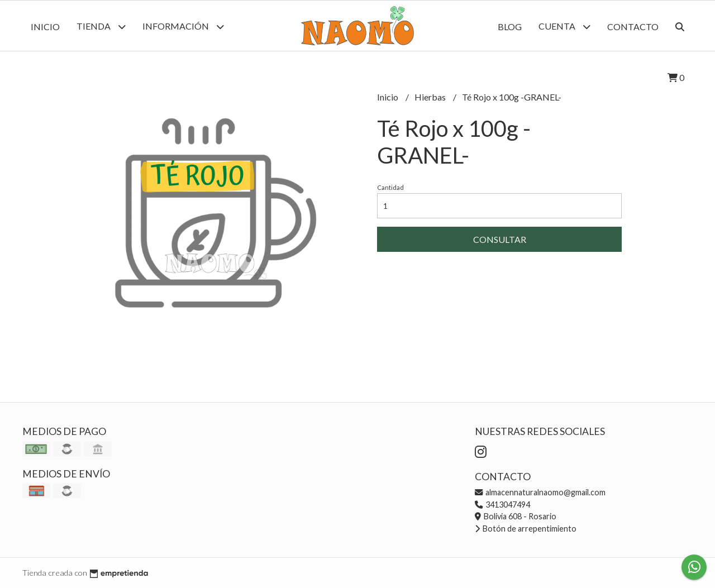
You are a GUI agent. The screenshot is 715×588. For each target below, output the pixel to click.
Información (183, 27)
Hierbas (431, 97)
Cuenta (564, 27)
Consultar (500, 239)
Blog (510, 27)
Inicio (45, 27)
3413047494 (502, 505)
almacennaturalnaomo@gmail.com (540, 492)
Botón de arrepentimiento (526, 529)
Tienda (101, 27)
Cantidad (390, 187)
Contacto (633, 27)
